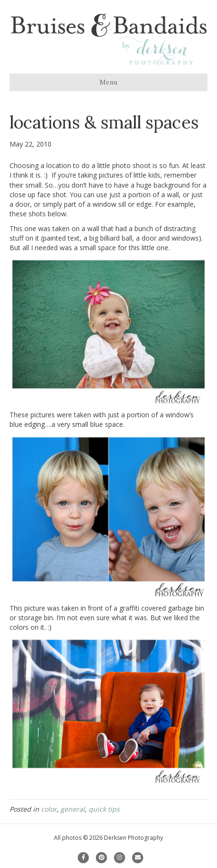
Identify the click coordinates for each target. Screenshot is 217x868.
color (49, 809)
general (73, 809)
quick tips (104, 809)
